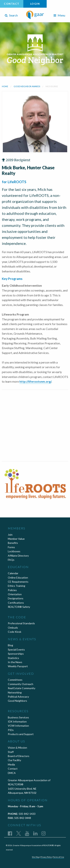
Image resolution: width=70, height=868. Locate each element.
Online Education (18, 578)
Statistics (13, 658)
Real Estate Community (22, 688)
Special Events (16, 650)
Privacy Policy (46, 857)
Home (5, 86)
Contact (12, 4)
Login (35, 4)
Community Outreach (21, 684)
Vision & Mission (17, 748)
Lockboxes (14, 551)
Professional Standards (21, 623)
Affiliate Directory (18, 556)
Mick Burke (52, 86)
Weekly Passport (18, 666)
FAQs (11, 560)
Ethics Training (17, 586)
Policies (12, 590)
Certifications (16, 603)
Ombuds (13, 628)
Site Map (36, 857)
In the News (15, 662)
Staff (11, 752)
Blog (10, 645)
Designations (16, 598)
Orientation (15, 594)
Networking (15, 692)
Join (10, 535)
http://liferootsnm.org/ (35, 381)
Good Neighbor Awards (27, 86)
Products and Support (21, 734)
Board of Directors (19, 756)
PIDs (11, 730)
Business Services (18, 717)
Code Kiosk (15, 632)
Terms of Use (59, 857)
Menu (59, 15)
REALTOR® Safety (19, 607)
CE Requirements (18, 582)
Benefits (13, 543)
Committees (15, 680)
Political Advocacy (18, 697)
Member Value (16, 539)
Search (11, 15)
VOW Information (18, 726)
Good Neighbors (17, 701)
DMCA (12, 773)
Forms (11, 547)
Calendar (13, 573)
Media (11, 764)
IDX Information (17, 721)
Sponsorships (16, 654)
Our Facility (14, 760)
